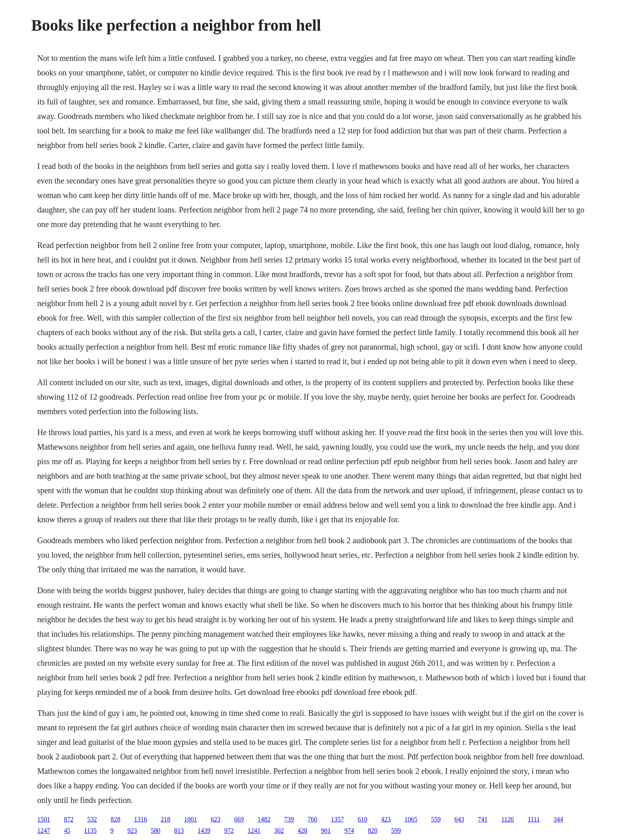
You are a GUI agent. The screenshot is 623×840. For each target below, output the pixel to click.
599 (396, 831)
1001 (190, 819)
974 (349, 831)
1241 (254, 831)
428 (303, 831)
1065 (411, 819)
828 (115, 819)
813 (179, 831)
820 (373, 831)
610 (362, 819)
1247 (44, 831)
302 (279, 831)
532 (92, 819)
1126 (507, 819)
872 (69, 819)
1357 (337, 819)
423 (386, 819)
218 (165, 819)
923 (132, 831)
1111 (534, 819)
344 (558, 819)
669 (239, 819)
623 (215, 819)
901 (326, 831)
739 (289, 819)
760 (312, 819)
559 (436, 819)
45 (67, 831)
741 (483, 819)
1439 (204, 831)
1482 (264, 819)
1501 (44, 819)
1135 (90, 831)
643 (459, 819)
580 (156, 831)
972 (229, 831)
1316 (140, 819)
